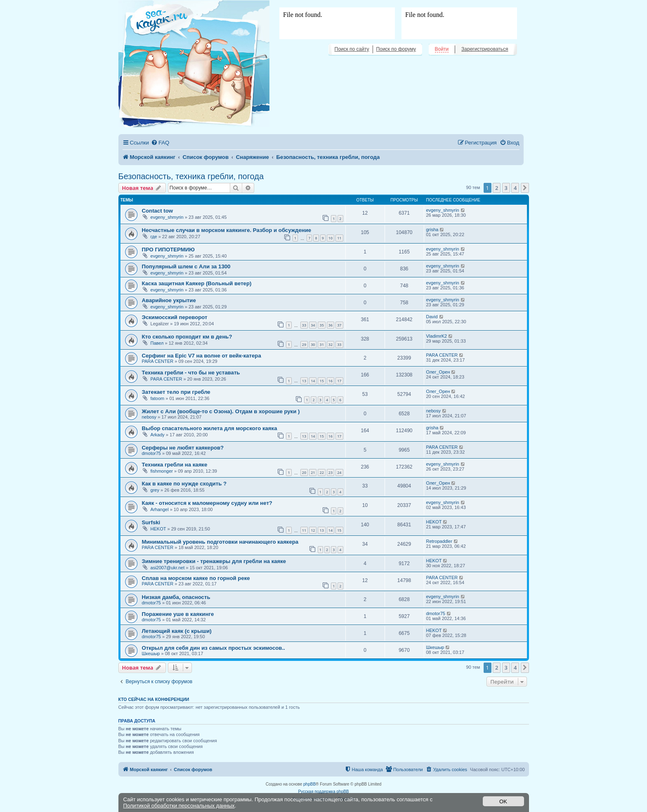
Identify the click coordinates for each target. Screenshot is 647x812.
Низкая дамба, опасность (176, 597)
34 (313, 325)
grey (155, 490)
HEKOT (158, 529)
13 (304, 381)
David (432, 317)
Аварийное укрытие (169, 300)
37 (339, 325)
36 (331, 325)
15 (321, 381)
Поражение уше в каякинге (178, 614)
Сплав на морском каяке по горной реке (196, 578)
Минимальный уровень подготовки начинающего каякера (220, 542)
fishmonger (162, 471)
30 (313, 344)
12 (313, 530)
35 (321, 325)
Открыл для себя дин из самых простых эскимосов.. (214, 648)
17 (339, 381)
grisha (432, 230)
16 (331, 381)
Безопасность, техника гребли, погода (191, 176)
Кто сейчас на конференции (154, 699)
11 (339, 238)
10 (331, 238)
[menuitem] (160, 143)
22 (321, 472)
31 (321, 344)
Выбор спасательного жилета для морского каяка (210, 428)
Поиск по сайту (352, 49)
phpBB (309, 784)
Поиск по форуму (396, 49)
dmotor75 (151, 453)
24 (339, 472)
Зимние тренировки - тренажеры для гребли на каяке (214, 561)
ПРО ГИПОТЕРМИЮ (168, 250)
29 (304, 344)
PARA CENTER (158, 361)
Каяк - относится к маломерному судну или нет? (207, 503)
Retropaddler (439, 541)
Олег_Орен (438, 372)
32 (331, 344)
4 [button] (515, 188)
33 (304, 325)
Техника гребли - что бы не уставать (191, 373)
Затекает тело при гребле (176, 392)
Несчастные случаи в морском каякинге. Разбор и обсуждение (227, 230)
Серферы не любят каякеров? (183, 448)
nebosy (149, 417)
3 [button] (506, 188)
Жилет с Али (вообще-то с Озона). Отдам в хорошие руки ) (221, 411)
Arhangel (160, 509)
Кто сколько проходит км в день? (187, 337)
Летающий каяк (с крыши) (177, 631)
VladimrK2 (437, 336)
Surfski (151, 522)
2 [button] (497, 188)
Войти (442, 49)
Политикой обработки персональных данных (179, 806)
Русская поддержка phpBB (323, 792)
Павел (157, 343)
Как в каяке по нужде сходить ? (184, 484)
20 (304, 472)
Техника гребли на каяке (175, 465)
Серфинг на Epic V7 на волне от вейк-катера (202, 356)
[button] (525, 188)
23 (331, 472)
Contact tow (157, 211)
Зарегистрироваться (485, 49)
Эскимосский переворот (175, 317)
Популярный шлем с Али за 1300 (186, 266)
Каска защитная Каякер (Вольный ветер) (197, 283)
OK (503, 801)
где (154, 237)
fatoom (158, 398)
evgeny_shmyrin (167, 217)
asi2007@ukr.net (168, 568)
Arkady (158, 435)
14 (313, 381)
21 (313, 472)
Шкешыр (151, 653)
